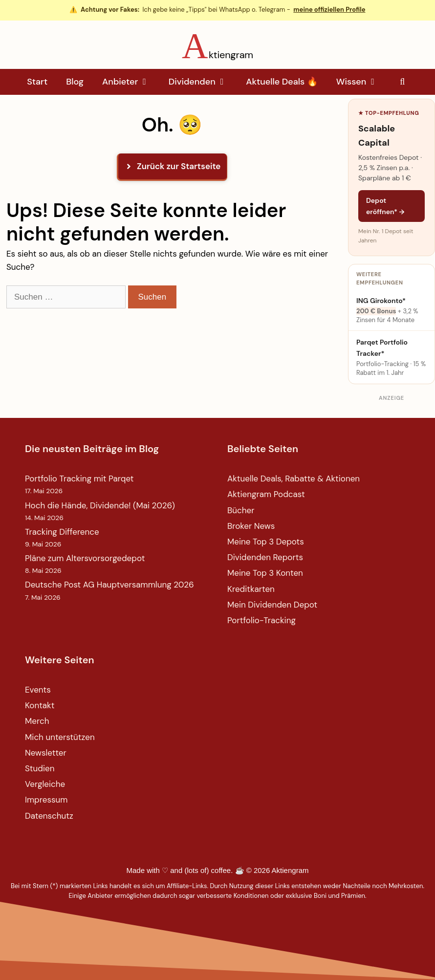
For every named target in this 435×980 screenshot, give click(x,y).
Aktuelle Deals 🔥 (282, 82)
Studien (40, 768)
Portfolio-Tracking (261, 620)
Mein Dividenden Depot (272, 605)
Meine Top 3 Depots (266, 542)
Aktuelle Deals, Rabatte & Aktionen (294, 479)
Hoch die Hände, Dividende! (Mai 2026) (100, 505)
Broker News (251, 526)
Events (38, 690)
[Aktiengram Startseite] (217, 46)
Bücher (241, 510)
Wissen (362, 82)
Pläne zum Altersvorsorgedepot (85, 558)
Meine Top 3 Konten (265, 573)
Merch (37, 721)
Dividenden (203, 82)
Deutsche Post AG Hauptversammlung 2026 (109, 585)
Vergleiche (45, 784)
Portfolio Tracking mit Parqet (79, 479)
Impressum (46, 800)
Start (37, 82)
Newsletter (46, 753)
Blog (75, 82)
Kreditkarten (251, 589)
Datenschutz (49, 816)
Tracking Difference (62, 532)
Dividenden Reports (265, 557)
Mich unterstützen (60, 737)
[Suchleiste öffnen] (402, 82)
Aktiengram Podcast (266, 494)
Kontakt (40, 705)
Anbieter (131, 82)
